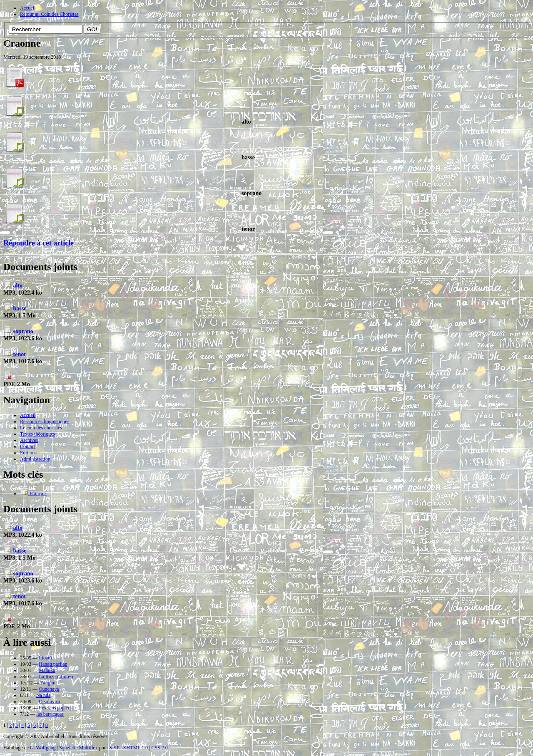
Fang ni (48, 683)
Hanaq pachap (53, 664)
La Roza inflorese (56, 677)
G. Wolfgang (43, 748)
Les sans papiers (55, 708)
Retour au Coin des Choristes (49, 14)
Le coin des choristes (41, 428)
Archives (29, 440)
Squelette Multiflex (78, 748)
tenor (15, 354)
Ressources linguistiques (45, 421)
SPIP (115, 748)
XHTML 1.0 (135, 748)
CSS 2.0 (159, 748)
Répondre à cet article (39, 243)
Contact (28, 446)
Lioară (45, 658)
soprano (18, 331)
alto (13, 285)
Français (33, 493)
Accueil (28, 8)
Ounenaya (49, 689)
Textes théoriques (37, 434)
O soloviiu (49, 701)
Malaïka (47, 670)
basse (15, 308)
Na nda (43, 695)
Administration (35, 459)
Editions (28, 453)
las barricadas (50, 714)
